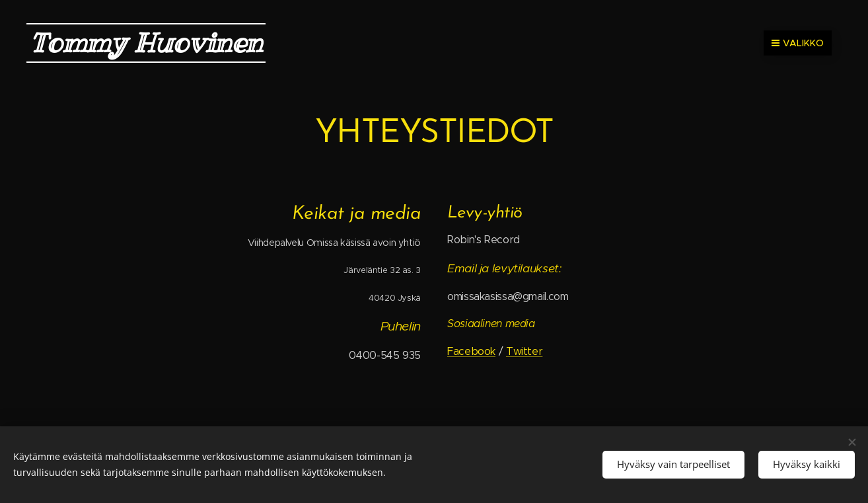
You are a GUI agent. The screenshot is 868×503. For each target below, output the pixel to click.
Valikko (798, 43)
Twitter (524, 351)
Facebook (471, 351)
